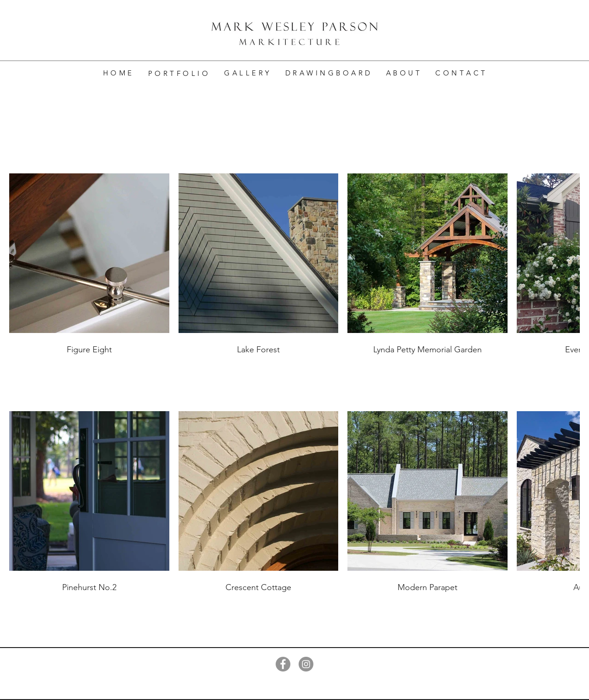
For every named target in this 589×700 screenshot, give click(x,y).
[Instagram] (306, 664)
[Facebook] (283, 664)
